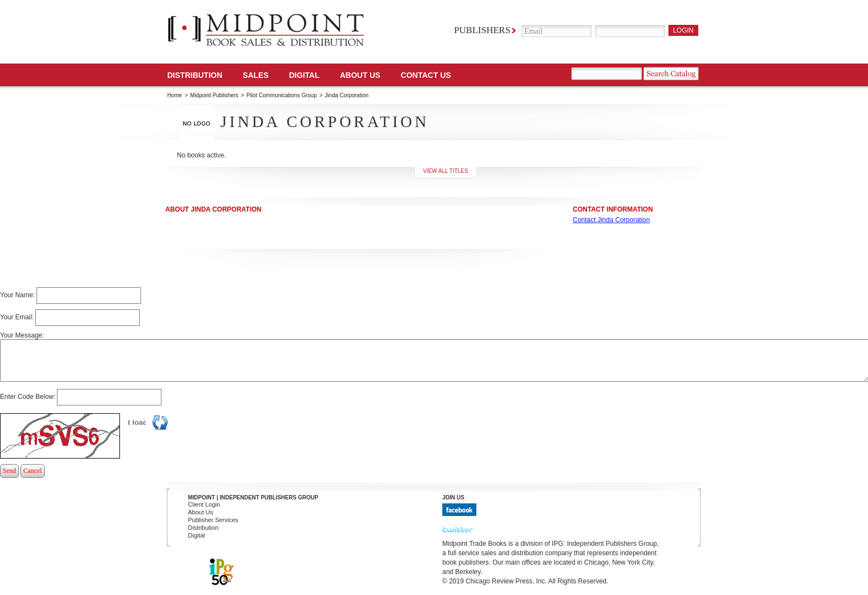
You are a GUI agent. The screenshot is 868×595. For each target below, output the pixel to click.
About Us (360, 75)
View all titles (446, 171)
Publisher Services (213, 520)
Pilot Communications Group (283, 95)
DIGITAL (304, 75)
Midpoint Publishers (214, 95)
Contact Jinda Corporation (611, 220)
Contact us (426, 75)
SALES (256, 75)
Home (175, 95)
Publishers (482, 30)
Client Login (204, 504)
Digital (197, 535)
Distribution (195, 75)
